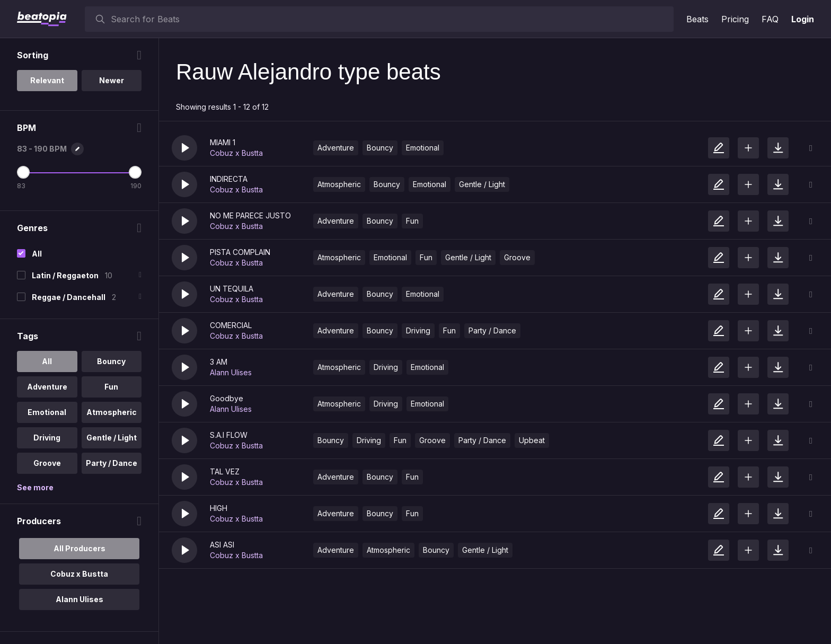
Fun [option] (111, 387)
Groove (517, 257)
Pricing (735, 19)
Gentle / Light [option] (112, 438)
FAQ (770, 19)
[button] (184, 148)
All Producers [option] (79, 548)
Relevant (47, 80)
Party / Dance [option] (112, 463)
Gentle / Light (482, 184)
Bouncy (380, 148)
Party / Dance (492, 330)
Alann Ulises (231, 372)
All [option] (47, 361)
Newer (112, 80)
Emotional (423, 148)
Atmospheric (339, 184)
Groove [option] (47, 463)
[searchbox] (390, 19)
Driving (418, 330)
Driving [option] (47, 438)
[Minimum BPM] (23, 172)
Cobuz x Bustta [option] (79, 574)
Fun (412, 221)
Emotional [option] (47, 412)
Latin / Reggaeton (65, 275)
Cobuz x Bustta (236, 153)
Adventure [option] (47, 387)
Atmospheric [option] (112, 412)
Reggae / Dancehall (69, 297)
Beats (697, 19)
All (37, 254)
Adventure (336, 148)
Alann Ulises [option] (79, 599)
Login (803, 19)
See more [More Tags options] (35, 487)
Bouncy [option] (111, 361)
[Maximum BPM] (135, 172)
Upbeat (532, 440)
